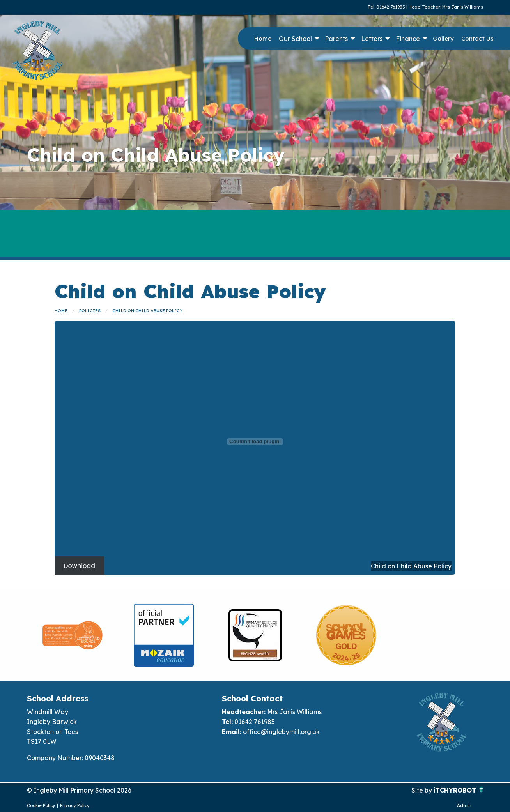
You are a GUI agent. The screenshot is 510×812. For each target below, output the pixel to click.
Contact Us (477, 38)
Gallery (443, 38)
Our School (295, 39)
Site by (422, 790)
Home (263, 38)
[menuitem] (263, 39)
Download (79, 566)
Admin (464, 805)
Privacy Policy (75, 805)
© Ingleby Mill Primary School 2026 (79, 790)
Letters (372, 39)
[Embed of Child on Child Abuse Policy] (255, 442)
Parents (336, 39)
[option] (73, 635)
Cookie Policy (41, 805)
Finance (408, 39)
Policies (90, 311)
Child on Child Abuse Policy (147, 311)
